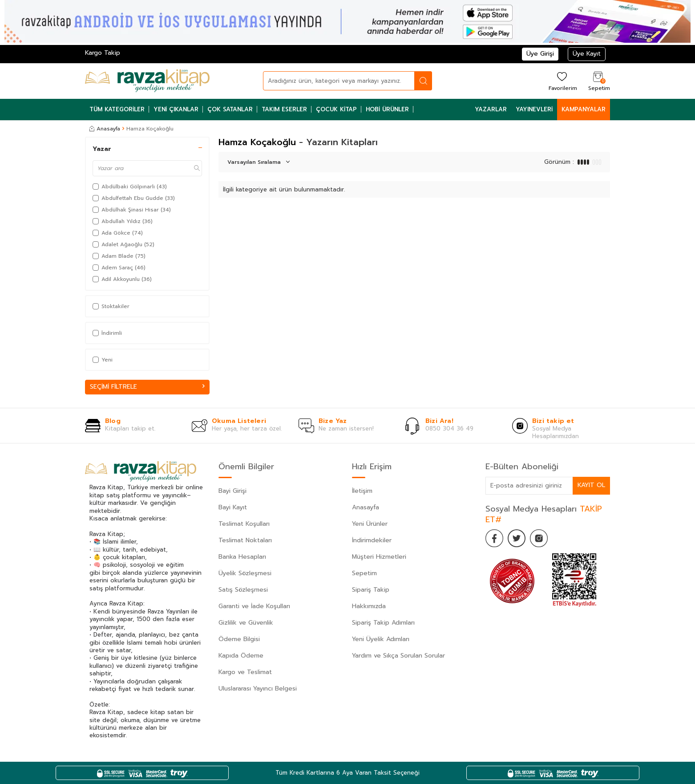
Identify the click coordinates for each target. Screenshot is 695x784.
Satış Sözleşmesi (243, 590)
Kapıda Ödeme (241, 656)
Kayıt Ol (591, 485)
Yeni (103, 360)
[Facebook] (494, 538)
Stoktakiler (111, 306)
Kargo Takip (103, 53)
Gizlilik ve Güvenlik (246, 623)
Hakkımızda (369, 606)
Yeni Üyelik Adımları (381, 639)
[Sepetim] (598, 81)
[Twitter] (517, 538)
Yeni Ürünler (370, 524)
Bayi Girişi (232, 491)
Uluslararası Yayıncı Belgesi (258, 689)
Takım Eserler (284, 109)
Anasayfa (105, 129)
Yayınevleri (534, 109)
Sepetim (364, 573)
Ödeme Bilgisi (239, 639)
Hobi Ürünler (387, 109)
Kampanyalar (584, 109)
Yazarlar (491, 109)
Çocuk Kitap (336, 109)
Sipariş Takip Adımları (383, 623)
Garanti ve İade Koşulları (254, 606)
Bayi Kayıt (233, 507)
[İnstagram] (539, 538)
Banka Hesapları (242, 557)
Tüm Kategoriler (117, 109)
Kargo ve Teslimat (245, 672)
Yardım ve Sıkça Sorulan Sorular (398, 656)
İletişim (362, 491)
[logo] (147, 81)
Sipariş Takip (371, 590)
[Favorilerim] (562, 81)
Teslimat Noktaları (245, 540)
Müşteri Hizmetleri (379, 557)
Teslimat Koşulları (244, 524)
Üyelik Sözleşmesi (245, 573)
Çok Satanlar (230, 109)
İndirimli (107, 333)
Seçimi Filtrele (147, 387)
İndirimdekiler (372, 540)
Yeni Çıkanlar (176, 109)
